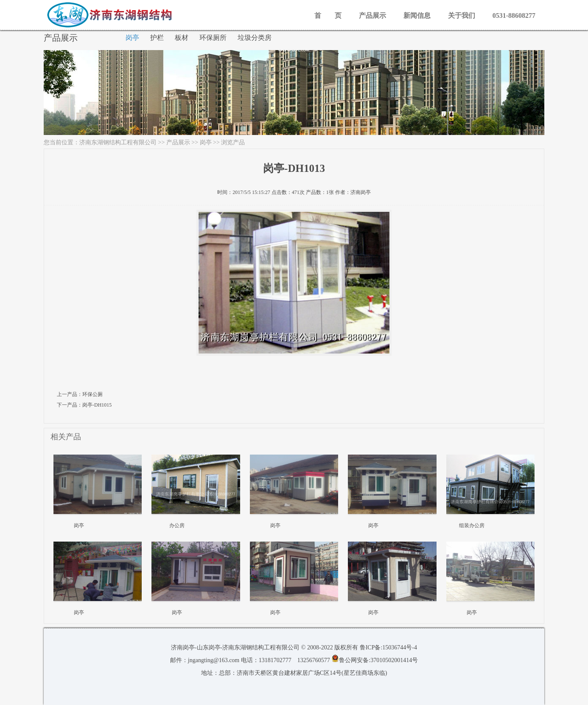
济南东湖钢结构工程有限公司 (118, 142)
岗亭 (132, 38)
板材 (182, 38)
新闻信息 (417, 15)
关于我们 (462, 15)
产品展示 (372, 15)
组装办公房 (472, 525)
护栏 (157, 38)
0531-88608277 (514, 15)
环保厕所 (213, 38)
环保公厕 (92, 394)
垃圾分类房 (255, 38)
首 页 (328, 15)
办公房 (177, 525)
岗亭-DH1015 (97, 405)
